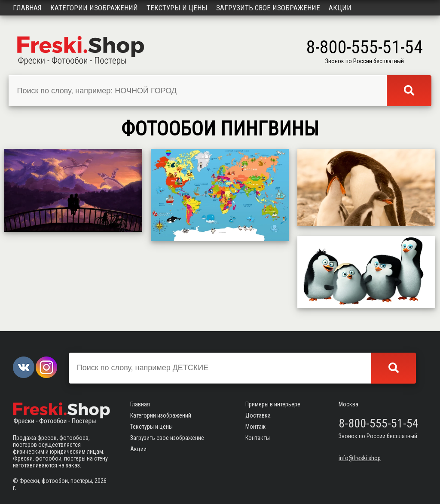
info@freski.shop (360, 458)
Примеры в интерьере (273, 404)
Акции (340, 8)
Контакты (258, 438)
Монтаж (255, 427)
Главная (27, 8)
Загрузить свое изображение (268, 8)
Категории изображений (94, 8)
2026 (101, 481)
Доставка (258, 415)
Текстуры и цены (177, 8)
